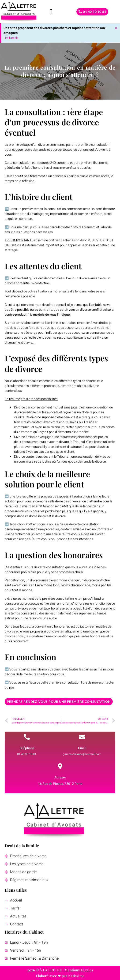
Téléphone (27, 748)
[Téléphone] (27, 737)
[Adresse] (60, 766)
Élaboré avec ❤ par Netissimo (60, 976)
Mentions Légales (79, 970)
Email (82, 748)
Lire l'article (11, 38)
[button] (51, 12)
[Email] (82, 737)
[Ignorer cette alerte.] (116, 28)
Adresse (60, 777)
